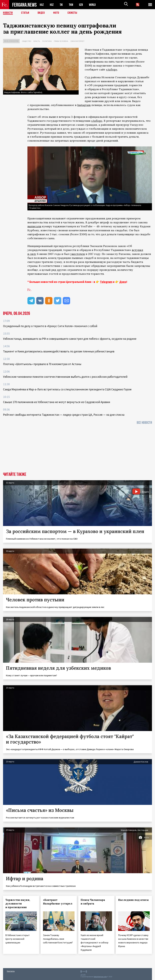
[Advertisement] (77, 449)
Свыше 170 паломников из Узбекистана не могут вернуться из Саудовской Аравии (57, 402)
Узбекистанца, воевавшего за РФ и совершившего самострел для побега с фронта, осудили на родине (70, 339)
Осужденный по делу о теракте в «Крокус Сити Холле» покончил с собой (50, 326)
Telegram (106, 282)
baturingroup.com (100, 977)
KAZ (42, 5)
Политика (47, 41)
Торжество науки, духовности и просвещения (18, 904)
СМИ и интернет (77, 41)
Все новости (144, 423)
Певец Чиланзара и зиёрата (93, 902)
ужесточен (78, 254)
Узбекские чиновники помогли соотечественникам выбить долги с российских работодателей (65, 377)
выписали (34, 226)
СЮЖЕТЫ (72, 13)
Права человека (61, 41)
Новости (8, 13)
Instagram (84, 105)
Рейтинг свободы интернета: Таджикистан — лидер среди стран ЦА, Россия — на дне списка (64, 415)
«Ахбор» (112, 69)
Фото (56, 13)
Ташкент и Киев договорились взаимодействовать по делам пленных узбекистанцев (59, 351)
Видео (41, 13)
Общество (27, 41)
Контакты (11, 971)
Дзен (123, 282)
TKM (72, 5)
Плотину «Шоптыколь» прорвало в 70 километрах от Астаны (42, 364)
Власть (37, 41)
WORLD (93, 5)
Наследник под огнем (133, 900)
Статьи (25, 13)
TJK (62, 5)
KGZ (52, 5)
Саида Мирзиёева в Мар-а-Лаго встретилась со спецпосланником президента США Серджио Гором (67, 389)
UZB (82, 5)
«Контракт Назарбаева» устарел (58, 902)
